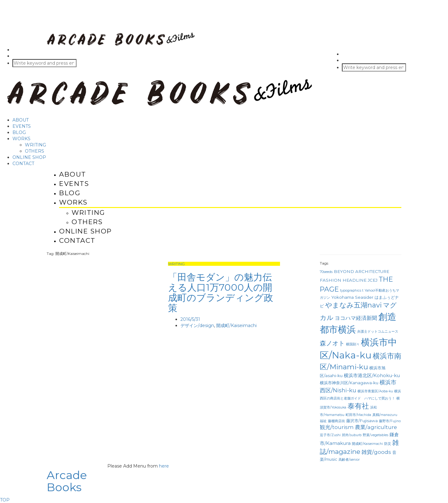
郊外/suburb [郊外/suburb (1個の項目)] (352, 435)
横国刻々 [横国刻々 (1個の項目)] (353, 344)
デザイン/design (197, 325)
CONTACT (23, 164)
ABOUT (21, 120)
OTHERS (35, 151)
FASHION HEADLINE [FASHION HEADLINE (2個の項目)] (343, 280)
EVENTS (22, 126)
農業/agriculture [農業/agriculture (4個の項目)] (376, 427)
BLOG (19, 132)
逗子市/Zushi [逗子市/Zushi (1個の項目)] (330, 435)
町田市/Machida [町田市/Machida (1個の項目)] (358, 415)
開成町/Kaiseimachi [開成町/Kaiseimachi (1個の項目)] (367, 444)
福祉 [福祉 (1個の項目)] (323, 421)
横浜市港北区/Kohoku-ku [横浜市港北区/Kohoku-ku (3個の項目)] (372, 375)
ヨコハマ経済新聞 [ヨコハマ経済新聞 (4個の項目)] (356, 318)
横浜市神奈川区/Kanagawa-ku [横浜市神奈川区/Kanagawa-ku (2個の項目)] (349, 383)
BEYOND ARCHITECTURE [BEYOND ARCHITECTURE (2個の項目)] (362, 271)
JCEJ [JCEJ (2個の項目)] (373, 280)
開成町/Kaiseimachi (236, 325)
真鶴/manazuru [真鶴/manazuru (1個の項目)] (385, 415)
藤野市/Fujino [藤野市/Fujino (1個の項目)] (390, 421)
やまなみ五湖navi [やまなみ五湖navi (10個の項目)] (353, 305)
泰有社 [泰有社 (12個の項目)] (358, 406)
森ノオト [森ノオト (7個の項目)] (332, 343)
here (164, 466)
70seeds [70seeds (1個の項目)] (326, 272)
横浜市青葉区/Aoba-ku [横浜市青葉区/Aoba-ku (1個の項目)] (375, 391)
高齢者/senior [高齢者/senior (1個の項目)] (349, 460)
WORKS (21, 139)
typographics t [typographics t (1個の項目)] (352, 291)
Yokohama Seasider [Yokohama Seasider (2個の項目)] (352, 297)
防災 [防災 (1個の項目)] (388, 444)
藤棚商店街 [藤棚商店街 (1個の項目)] (336, 421)
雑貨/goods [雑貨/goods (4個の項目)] (376, 452)
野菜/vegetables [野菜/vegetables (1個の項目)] (376, 435)
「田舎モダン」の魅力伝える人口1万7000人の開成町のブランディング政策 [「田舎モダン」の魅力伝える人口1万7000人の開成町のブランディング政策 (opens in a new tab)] (221, 293)
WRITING (35, 145)
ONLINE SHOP (29, 157)
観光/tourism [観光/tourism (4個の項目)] (337, 427)
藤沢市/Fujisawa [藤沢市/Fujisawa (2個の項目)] (362, 421)
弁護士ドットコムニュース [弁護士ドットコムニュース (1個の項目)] (378, 332)
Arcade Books (67, 481)
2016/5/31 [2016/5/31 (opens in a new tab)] (190, 319)
